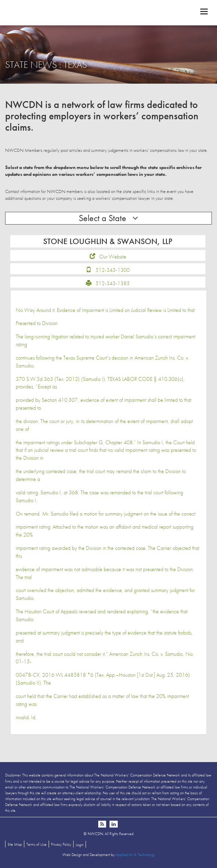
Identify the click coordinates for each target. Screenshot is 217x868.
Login (80, 845)
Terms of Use (36, 844)
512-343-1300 (113, 270)
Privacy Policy (61, 844)
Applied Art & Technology (135, 855)
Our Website (113, 257)
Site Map (15, 844)
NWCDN (108, 12)
